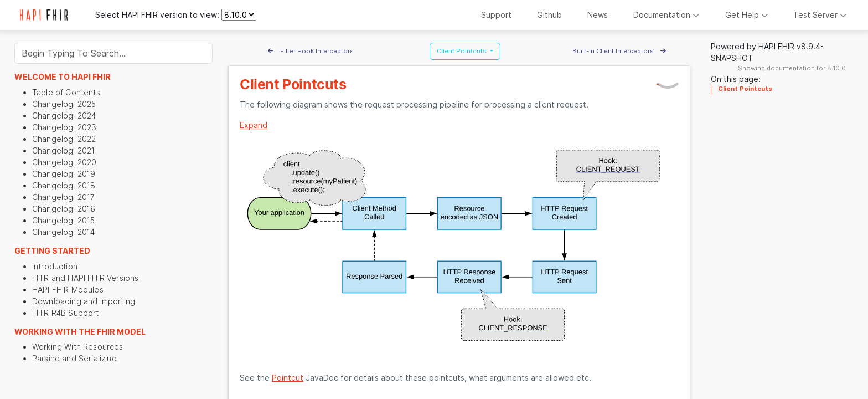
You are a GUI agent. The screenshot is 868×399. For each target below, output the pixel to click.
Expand (254, 125)
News (598, 15)
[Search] (113, 53)
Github (549, 15)
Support (496, 15)
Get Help (747, 15)
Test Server (820, 15)
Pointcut (288, 378)
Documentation (666, 15)
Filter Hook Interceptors (311, 51)
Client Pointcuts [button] (463, 51)
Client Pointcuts (745, 89)
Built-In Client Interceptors (619, 51)
